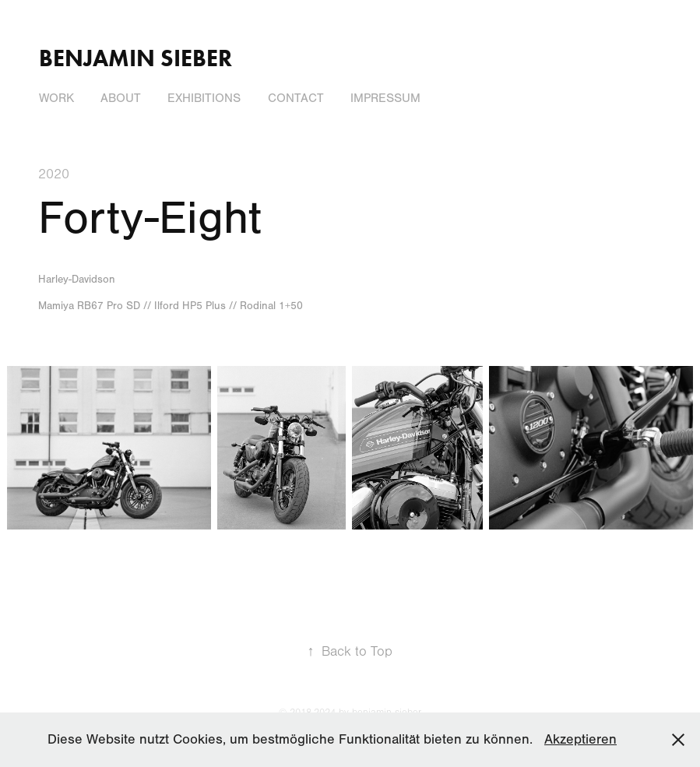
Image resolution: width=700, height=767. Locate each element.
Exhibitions (204, 98)
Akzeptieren (580, 739)
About (121, 98)
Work (56, 98)
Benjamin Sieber (135, 58)
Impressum (385, 98)
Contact (296, 98)
